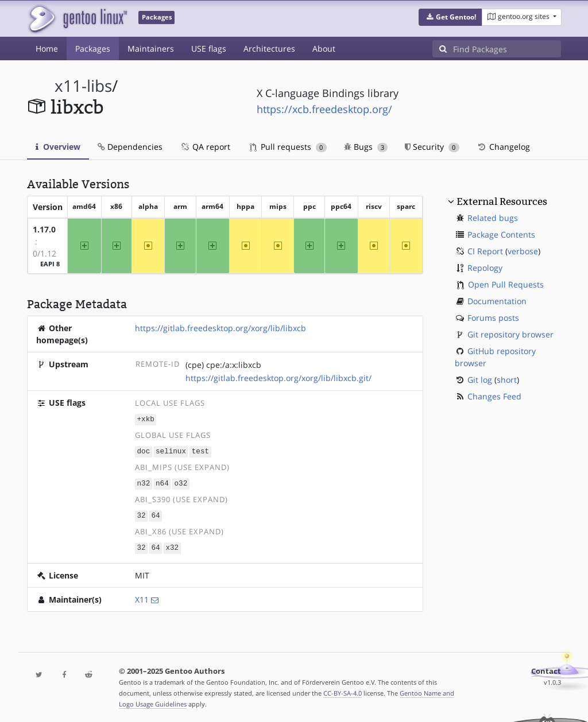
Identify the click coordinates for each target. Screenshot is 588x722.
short (507, 380)
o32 (181, 482)
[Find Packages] (507, 49)
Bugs (366, 147)
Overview (58, 147)
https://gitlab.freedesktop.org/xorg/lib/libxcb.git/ (278, 378)
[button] (450, 17)
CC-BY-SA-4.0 (343, 690)
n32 (144, 482)
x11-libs (83, 86)
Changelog (503, 147)
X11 (142, 597)
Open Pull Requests (506, 284)
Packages (93, 48)
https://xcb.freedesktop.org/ (324, 109)
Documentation (497, 301)
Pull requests (288, 147)
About (324, 48)
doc (144, 450)
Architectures (269, 48)
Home (47, 48)
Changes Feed (494, 396)
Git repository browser (510, 334)
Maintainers (151, 48)
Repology (485, 268)
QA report (205, 147)
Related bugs (493, 218)
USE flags (209, 48)
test (200, 450)
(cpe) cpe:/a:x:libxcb (223, 365)
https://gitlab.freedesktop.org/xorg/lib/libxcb (220, 328)
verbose (523, 251)
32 (142, 513)
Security (432, 147)
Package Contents (501, 234)
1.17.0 (44, 229)
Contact (546, 668)
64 (155, 513)
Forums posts (493, 318)
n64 (162, 482)
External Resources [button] (502, 201)
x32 (172, 545)
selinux (171, 450)
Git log (480, 380)
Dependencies (130, 147)
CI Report (485, 251)
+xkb (146, 419)
